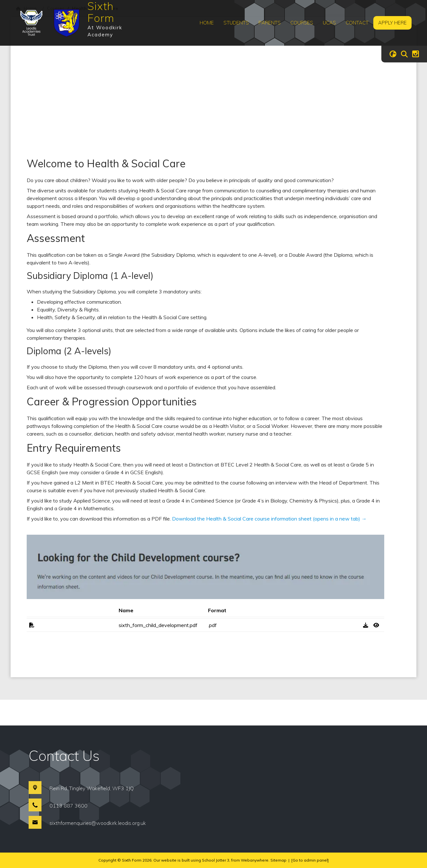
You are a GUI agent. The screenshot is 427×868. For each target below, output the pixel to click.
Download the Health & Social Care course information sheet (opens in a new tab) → (269, 519)
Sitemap (278, 860)
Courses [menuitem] (302, 23)
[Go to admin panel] (310, 860)
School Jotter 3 (216, 860)
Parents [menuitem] (270, 23)
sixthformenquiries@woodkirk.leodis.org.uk (98, 823)
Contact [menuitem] (357, 23)
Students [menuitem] (236, 23)
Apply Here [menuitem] (392, 23)
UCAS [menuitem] (329, 23)
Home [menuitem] (207, 23)
